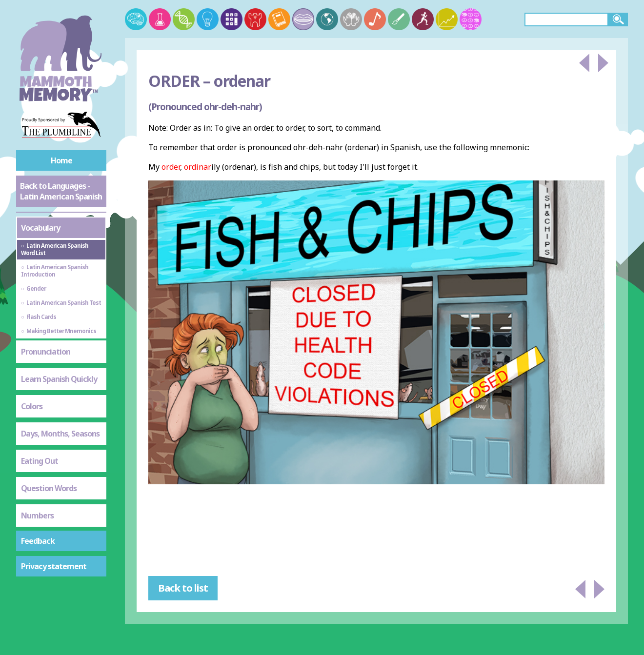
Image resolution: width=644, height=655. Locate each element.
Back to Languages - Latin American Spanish (61, 191)
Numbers (37, 516)
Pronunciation (46, 352)
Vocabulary (40, 228)
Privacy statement (54, 566)
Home (61, 160)
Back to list (183, 588)
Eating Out (40, 461)
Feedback (38, 541)
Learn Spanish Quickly (59, 379)
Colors (32, 406)
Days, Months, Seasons (60, 434)
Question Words (49, 488)
